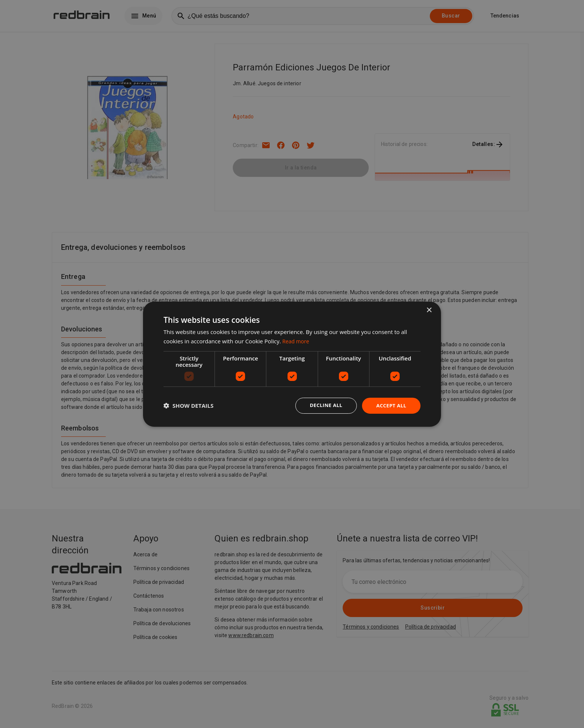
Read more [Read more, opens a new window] (297, 340)
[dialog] (292, 364)
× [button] (429, 310)
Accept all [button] (391, 405)
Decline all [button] (323, 405)
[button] (188, 406)
